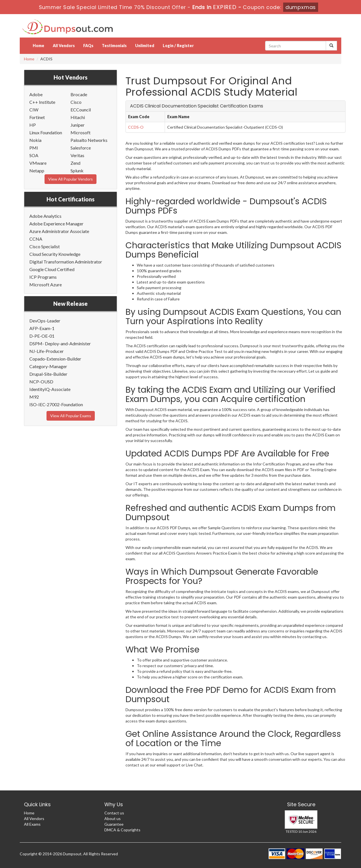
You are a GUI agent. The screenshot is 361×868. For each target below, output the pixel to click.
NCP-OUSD (41, 382)
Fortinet (37, 117)
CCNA (36, 239)
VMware (38, 163)
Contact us (114, 813)
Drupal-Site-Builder (48, 374)
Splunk (77, 171)
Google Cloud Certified (52, 269)
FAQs (88, 46)
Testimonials (114, 46)
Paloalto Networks (89, 140)
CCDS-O (136, 127)
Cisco (76, 102)
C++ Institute (42, 102)
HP (33, 125)
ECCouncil (81, 110)
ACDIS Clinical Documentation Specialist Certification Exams (197, 106)
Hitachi (78, 117)
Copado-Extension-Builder (55, 359)
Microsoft (81, 132)
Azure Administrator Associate (59, 231)
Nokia (35, 140)
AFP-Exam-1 (42, 328)
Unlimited (145, 46)
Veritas (77, 155)
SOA (34, 155)
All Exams (32, 824)
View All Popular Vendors (71, 179)
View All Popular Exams (71, 416)
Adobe (36, 94)
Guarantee (114, 824)
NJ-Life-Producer (47, 351)
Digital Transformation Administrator (66, 262)
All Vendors (64, 46)
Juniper (78, 125)
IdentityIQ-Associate (50, 389)
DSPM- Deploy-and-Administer (60, 343)
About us (113, 818)
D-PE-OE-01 (42, 336)
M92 (34, 397)
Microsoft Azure (46, 284)
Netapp (37, 171)
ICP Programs (43, 277)
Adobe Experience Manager (56, 224)
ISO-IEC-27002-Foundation (56, 404)
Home (38, 46)
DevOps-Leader (45, 321)
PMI (34, 148)
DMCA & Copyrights (122, 830)
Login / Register (178, 46)
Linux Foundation (46, 132)
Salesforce (81, 148)
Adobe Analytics (45, 216)
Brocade (79, 94)
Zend (75, 163)
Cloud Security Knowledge (55, 254)
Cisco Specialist (45, 246)
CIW (34, 110)
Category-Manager (48, 366)
